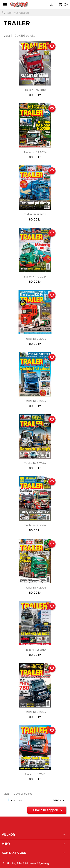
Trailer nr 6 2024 (35, 463)
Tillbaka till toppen (47, 810)
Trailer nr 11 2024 (35, 214)
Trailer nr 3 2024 (35, 712)
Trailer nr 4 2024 (35, 588)
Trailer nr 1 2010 (35, 774)
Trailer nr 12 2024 (35, 152)
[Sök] (35, 13)
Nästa (59, 800)
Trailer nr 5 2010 (35, 90)
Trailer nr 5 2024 (35, 525)
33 (20, 800)
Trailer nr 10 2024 (35, 277)
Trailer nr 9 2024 (35, 339)
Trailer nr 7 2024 (35, 401)
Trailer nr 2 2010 (35, 650)
